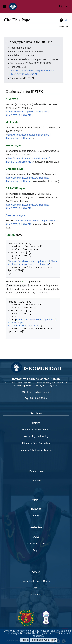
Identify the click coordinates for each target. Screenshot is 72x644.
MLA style (12, 122)
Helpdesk (36, 509)
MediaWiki (36, 480)
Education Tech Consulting (36, 443)
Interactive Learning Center (36, 581)
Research (36, 594)
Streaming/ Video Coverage (36, 429)
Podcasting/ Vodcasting (36, 436)
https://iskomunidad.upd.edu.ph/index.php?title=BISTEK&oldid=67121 (33, 263)
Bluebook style (15, 215)
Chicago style (14, 169)
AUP (36, 588)
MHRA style (13, 146)
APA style (12, 99)
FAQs (36, 515)
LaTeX (25, 282)
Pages (36, 550)
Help (66, 20)
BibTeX (10, 235)
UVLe (36, 537)
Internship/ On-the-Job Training (36, 450)
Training (36, 423)
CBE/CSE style (15, 188)
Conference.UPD (36, 543)
